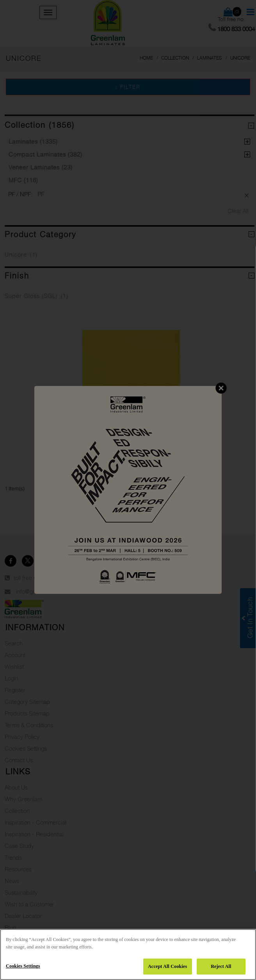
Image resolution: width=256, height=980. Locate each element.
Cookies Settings (23, 966)
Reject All (221, 966)
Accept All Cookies (167, 966)
